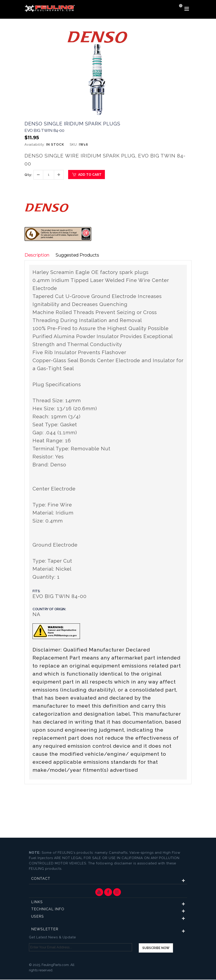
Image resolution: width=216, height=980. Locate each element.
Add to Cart (87, 175)
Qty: (28, 175)
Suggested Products (78, 255)
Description (37, 255)
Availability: (35, 145)
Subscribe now (156, 948)
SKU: (74, 145)
